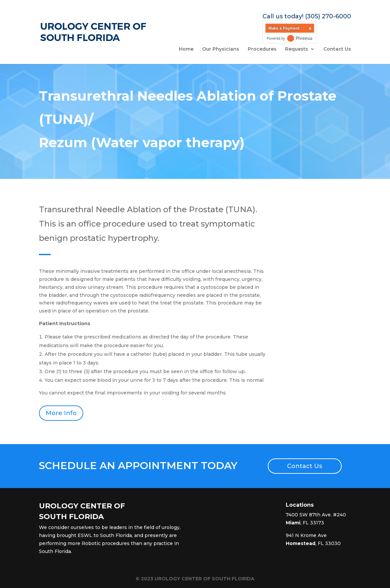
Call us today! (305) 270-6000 (307, 16)
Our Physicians (221, 49)
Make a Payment (284, 28)
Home (186, 49)
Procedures (262, 49)
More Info (61, 413)
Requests (297, 49)
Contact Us (337, 49)
